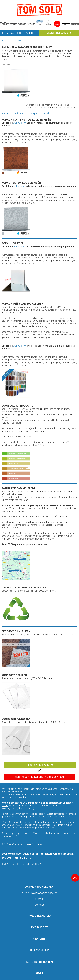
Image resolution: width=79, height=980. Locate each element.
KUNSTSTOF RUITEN (39, 962)
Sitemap (39, 899)
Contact (39, 905)
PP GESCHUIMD (39, 950)
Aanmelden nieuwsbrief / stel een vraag (39, 777)
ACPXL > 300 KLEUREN (39, 887)
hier (44, 108)
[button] (2, 33)
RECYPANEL (39, 939)
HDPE (39, 973)
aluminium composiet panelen (39, 893)
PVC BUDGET (39, 927)
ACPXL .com (20, 123)
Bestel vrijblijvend (40, 765)
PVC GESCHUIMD (39, 916)
